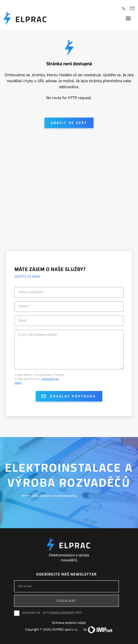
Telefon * (24, 306)
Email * (23, 321)
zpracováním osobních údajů (62, 612)
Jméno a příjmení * (31, 292)
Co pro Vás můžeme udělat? (38, 335)
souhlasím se (31, 612)
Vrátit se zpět (69, 123)
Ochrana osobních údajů (69, 623)
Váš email (25, 586)
